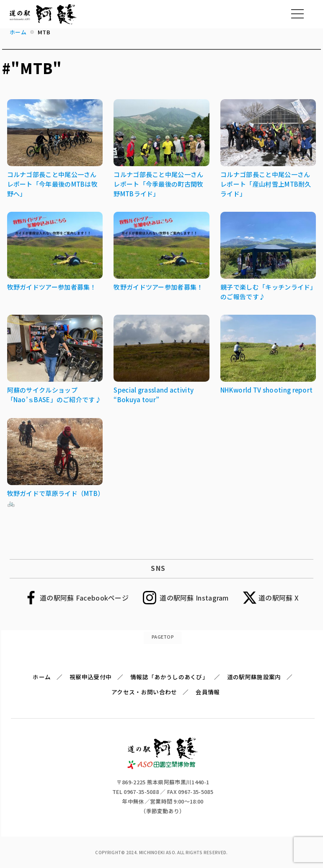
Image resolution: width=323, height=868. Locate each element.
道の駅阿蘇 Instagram (194, 598)
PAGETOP (163, 637)
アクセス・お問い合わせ (144, 692)
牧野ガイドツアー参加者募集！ (52, 287)
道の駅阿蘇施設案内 (254, 677)
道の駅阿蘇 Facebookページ (84, 598)
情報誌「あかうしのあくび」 (169, 677)
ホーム (42, 677)
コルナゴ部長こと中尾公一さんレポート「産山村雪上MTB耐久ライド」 (266, 184)
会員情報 (208, 692)
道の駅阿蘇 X (279, 598)
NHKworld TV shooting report (266, 390)
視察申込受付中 (90, 677)
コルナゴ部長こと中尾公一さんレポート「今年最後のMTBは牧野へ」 (53, 184)
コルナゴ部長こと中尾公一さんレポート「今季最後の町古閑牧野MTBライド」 (158, 184)
